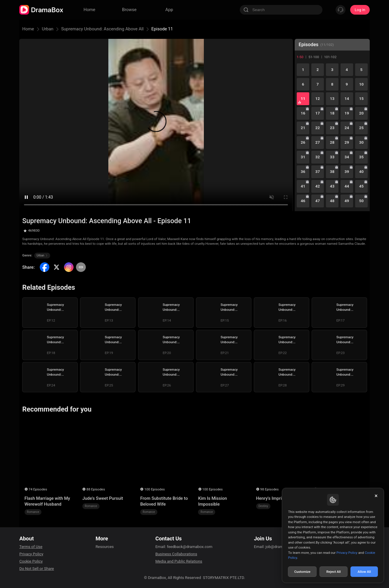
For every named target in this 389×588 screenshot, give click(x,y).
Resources (105, 547)
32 (318, 157)
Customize (302, 572)
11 (303, 99)
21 (303, 128)
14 (347, 99)
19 (347, 113)
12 (318, 99)
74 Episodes (38, 489)
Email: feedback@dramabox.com (184, 547)
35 (361, 157)
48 (332, 201)
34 (347, 157)
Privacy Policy (31, 554)
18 (332, 113)
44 (347, 186)
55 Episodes (327, 489)
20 (361, 113)
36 (303, 172)
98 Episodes (269, 489)
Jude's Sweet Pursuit (103, 498)
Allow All (364, 572)
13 (332, 99)
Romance (33, 512)
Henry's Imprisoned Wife (280, 498)
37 (318, 172)
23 (332, 128)
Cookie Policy (31, 561)
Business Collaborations (176, 554)
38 (332, 172)
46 (303, 201)
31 (303, 157)
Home (28, 29)
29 (347, 142)
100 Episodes (154, 489)
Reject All (333, 572)
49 (347, 201)
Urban (48, 29)
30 (361, 142)
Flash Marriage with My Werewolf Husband (47, 501)
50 (361, 201)
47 (318, 201)
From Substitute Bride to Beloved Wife (164, 501)
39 (347, 172)
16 (303, 113)
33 (332, 157)
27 (318, 142)
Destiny (263, 506)
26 (303, 142)
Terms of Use (31, 547)
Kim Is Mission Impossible (212, 501)
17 (318, 113)
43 (332, 186)
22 (318, 128)
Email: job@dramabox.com (277, 547)
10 (361, 84)
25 (361, 128)
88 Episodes (96, 489)
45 (361, 186)
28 (332, 142)
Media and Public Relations (179, 561)
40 (361, 172)
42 (318, 186)
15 (361, 99)
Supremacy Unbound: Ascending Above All (102, 29)
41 (303, 186)
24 (347, 128)
